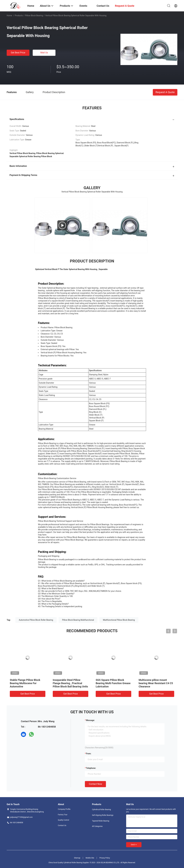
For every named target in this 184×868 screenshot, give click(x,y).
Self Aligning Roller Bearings (103, 815)
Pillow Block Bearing (34, 16)
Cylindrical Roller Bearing (101, 810)
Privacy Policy (105, 858)
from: (89, 754)
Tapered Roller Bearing (101, 821)
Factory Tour (63, 815)
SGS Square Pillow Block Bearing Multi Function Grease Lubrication (113, 683)
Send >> (134, 845)
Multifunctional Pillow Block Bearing (119, 620)
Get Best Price (18, 53)
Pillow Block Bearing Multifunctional (78, 620)
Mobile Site (90, 858)
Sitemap (77, 858)
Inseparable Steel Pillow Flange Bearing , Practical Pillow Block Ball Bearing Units (70, 683)
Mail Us (44, 53)
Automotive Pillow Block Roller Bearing (36, 620)
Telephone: (91, 768)
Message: (90, 720)
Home (9, 16)
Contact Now (95, 784)
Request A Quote (165, 92)
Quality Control (63, 820)
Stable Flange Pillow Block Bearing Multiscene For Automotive (25, 683)
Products (19, 16)
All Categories (97, 826)
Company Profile (64, 809)
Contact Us (62, 825)
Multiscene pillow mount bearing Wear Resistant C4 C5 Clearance (156, 683)
